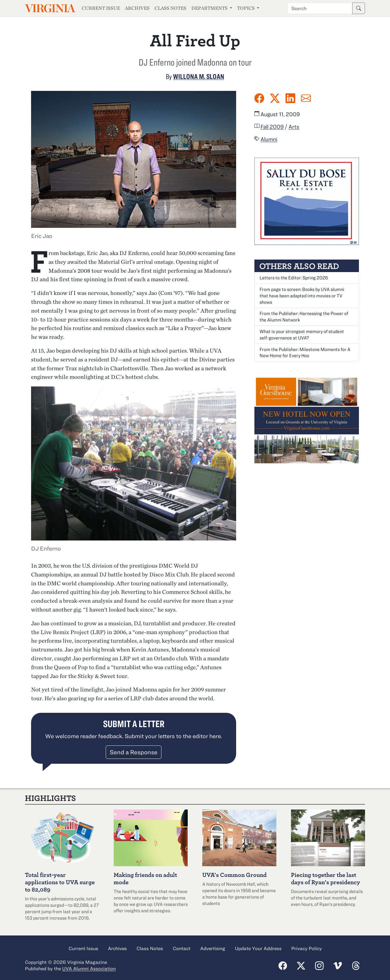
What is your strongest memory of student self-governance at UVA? (302, 334)
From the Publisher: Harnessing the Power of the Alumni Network (304, 316)
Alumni (269, 139)
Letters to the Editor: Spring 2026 (294, 278)
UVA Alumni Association (89, 968)
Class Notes (170, 8)
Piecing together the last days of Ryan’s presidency (326, 878)
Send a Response (134, 752)
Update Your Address (258, 948)
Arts (294, 127)
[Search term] (320, 8)
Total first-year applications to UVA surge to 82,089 (60, 882)
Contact (182, 948)
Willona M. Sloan (199, 76)
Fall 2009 (272, 127)
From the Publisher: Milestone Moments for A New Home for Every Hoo (305, 352)
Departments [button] (210, 8)
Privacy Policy (307, 948)
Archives (137, 8)
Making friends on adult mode (145, 878)
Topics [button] (246, 8)
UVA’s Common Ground (234, 875)
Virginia (50, 8)
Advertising (213, 948)
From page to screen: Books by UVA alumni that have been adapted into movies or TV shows (302, 296)
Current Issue (101, 8)
